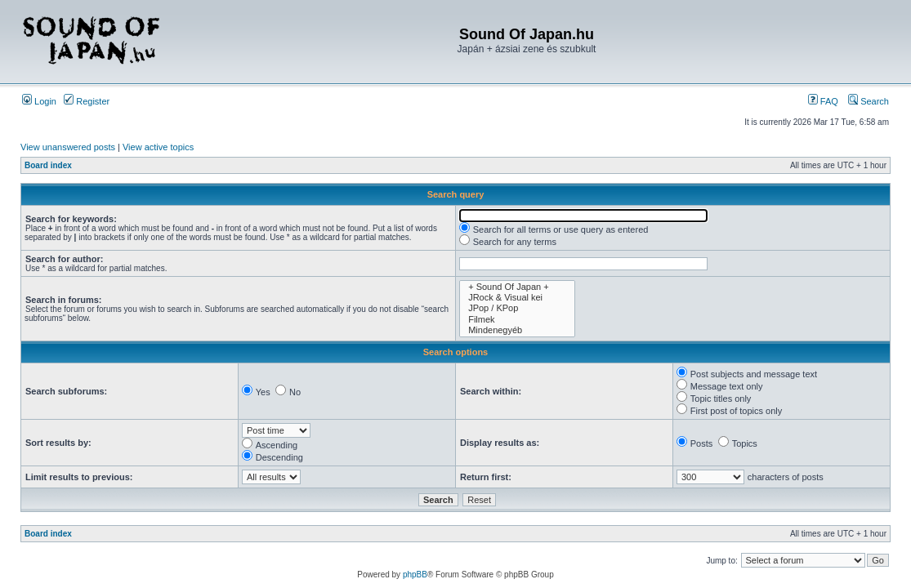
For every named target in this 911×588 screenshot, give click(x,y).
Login (39, 101)
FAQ (823, 101)
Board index (48, 165)
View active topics (158, 147)
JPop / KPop (517, 308)
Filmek (517, 320)
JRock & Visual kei (517, 298)
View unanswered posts (68, 147)
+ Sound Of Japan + (517, 287)
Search (869, 101)
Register (87, 101)
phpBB (415, 575)
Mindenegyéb (517, 330)
